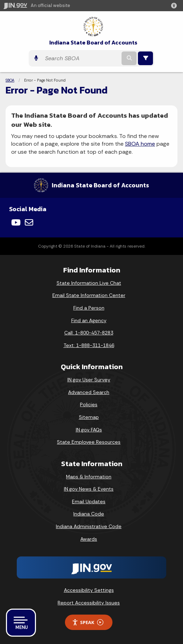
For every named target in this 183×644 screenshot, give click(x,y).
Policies (89, 404)
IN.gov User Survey (89, 380)
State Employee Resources (89, 442)
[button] (175, 6)
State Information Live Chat (89, 283)
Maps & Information (89, 477)
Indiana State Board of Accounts (93, 43)
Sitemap (89, 417)
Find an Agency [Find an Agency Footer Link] (89, 320)
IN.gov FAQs (89, 430)
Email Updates (89, 501)
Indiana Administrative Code (89, 526)
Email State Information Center (89, 295)
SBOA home (140, 144)
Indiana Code (89, 514)
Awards (89, 539)
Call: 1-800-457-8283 (89, 333)
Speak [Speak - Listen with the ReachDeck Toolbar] (88, 622)
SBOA (10, 80)
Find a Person (89, 308)
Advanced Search (89, 392)
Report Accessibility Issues (89, 603)
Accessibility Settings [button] (89, 590)
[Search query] (81, 58)
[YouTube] (16, 222)
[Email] (29, 222)
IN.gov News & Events (89, 489)
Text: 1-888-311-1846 (89, 345)
